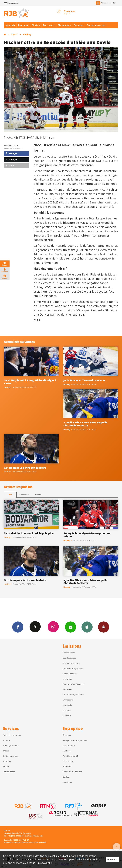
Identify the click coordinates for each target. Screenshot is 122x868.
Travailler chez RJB (71, 756)
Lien (10, 166)
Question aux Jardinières (73, 695)
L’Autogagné (68, 700)
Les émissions (69, 653)
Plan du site (38, 836)
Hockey (27, 34)
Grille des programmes (73, 668)
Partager (11, 153)
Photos (36, 25)
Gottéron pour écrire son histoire (25, 468)
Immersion (68, 679)
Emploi (6, 766)
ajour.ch (10, 25)
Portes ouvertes (96, 25)
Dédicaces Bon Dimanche (74, 684)
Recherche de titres (71, 663)
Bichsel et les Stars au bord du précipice (29, 533)
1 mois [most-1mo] (38, 495)
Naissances (68, 689)
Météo (6, 751)
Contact (66, 777)
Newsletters (71, 627)
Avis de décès (9, 772)
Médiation (67, 766)
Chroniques (64, 25)
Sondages (67, 710)
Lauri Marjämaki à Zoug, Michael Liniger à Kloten (30, 382)
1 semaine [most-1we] (24, 495)
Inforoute (7, 761)
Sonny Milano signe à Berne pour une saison (87, 535)
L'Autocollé (68, 705)
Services (79, 25)
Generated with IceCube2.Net (34, 843)
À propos (67, 735)
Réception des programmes (75, 740)
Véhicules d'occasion (12, 735)
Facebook (18, 627)
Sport (14, 34)
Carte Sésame (69, 746)
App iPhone (87, 627)
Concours (67, 715)
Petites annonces (11, 756)
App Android (104, 627)
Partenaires (68, 761)
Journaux (23, 25)
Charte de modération (72, 772)
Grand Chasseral (70, 674)
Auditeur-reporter (106, 3)
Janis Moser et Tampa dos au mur (84, 380)
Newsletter (68, 782)
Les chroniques (69, 658)
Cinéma (7, 740)
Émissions (49, 25)
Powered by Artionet (12, 843)
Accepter (112, 860)
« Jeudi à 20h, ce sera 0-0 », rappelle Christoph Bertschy (85, 424)
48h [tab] (10, 495)
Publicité (67, 751)
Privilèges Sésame (11, 746)
